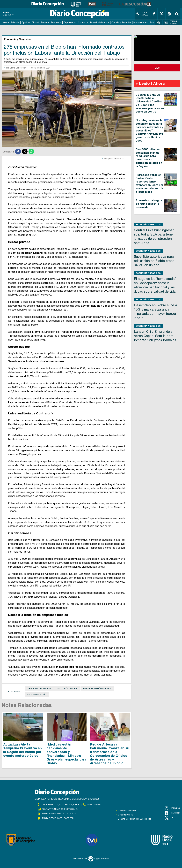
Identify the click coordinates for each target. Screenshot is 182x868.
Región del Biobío (37, 694)
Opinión (26, 23)
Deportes (68, 23)
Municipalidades (98, 23)
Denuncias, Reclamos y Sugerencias (135, 819)
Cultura (82, 23)
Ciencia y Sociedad (121, 23)
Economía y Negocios (148, 225)
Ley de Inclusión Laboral (97, 689)
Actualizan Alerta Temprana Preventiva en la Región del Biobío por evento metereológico (22, 750)
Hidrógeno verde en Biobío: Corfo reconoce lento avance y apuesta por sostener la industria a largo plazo (150, 183)
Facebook (172, 813)
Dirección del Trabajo (40, 689)
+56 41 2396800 (95, 805)
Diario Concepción (18, 68)
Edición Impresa (171, 22)
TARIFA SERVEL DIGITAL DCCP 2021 (59, 814)
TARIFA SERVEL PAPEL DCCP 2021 (58, 818)
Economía (56, 23)
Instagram (173, 808)
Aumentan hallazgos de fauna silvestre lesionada (149, 204)
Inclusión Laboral (68, 689)
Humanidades (141, 23)
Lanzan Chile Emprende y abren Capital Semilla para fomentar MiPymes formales (155, 336)
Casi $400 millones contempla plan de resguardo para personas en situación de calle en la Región (149, 158)
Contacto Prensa (125, 815)
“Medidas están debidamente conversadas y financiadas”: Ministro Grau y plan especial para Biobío (66, 754)
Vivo (157, 68)
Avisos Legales (142, 14)
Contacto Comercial (127, 811)
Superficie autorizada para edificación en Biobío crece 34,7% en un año (154, 261)
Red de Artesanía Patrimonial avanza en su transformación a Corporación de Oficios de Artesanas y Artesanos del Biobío (110, 754)
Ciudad (35, 23)
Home (6, 23)
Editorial (15, 23)
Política (45, 23)
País (152, 23)
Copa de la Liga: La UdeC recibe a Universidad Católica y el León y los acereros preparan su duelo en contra (150, 103)
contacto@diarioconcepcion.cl (60, 809)
